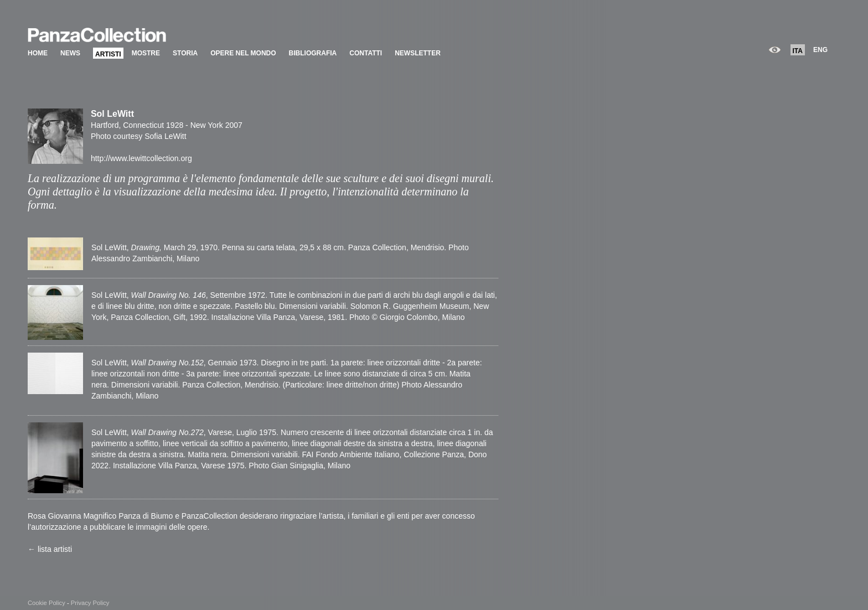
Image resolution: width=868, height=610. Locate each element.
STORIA (185, 53)
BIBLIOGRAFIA (313, 53)
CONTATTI (366, 53)
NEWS (70, 53)
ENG (820, 50)
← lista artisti (50, 549)
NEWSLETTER (418, 53)
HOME (38, 53)
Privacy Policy (90, 603)
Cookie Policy (46, 603)
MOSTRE (146, 53)
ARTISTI (108, 54)
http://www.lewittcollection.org (141, 158)
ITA (798, 51)
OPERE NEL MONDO (243, 53)
